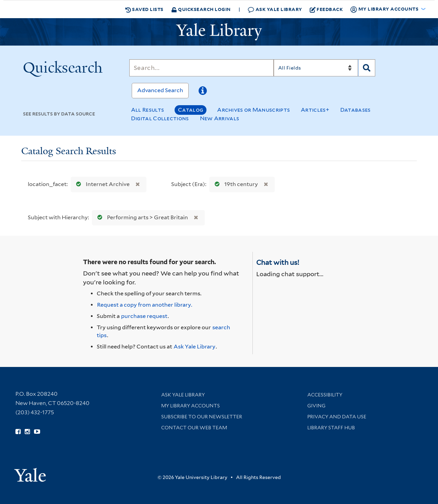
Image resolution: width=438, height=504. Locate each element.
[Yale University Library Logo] (219, 32)
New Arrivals (220, 118)
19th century (235, 184)
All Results (147, 110)
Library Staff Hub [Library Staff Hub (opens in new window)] (331, 428)
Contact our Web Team (194, 428)
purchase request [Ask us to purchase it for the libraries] (144, 316)
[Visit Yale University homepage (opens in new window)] (30, 473)
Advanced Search (160, 90)
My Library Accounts (191, 406)
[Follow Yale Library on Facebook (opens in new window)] (18, 432)
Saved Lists (144, 9)
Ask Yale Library (275, 9)
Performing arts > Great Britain (141, 217)
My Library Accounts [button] (385, 9)
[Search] (202, 68)
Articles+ (315, 110)
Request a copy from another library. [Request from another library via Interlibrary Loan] (145, 305)
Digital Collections (160, 118)
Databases (356, 110)
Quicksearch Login (201, 9)
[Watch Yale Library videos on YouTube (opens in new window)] (37, 432)
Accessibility (325, 395)
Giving (316, 406)
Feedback (326, 9)
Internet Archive (101, 184)
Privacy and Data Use (337, 417)
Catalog (191, 110)
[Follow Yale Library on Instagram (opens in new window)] (27, 432)
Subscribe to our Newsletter (202, 417)
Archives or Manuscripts (253, 110)
